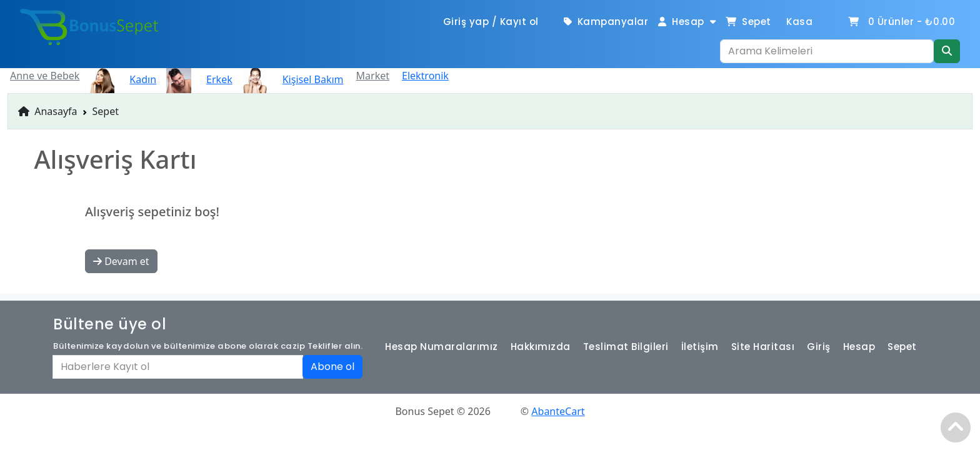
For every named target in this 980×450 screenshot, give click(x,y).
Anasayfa (48, 111)
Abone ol (332, 367)
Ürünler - (901, 22)
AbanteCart (558, 411)
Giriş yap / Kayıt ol (491, 22)
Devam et (121, 261)
